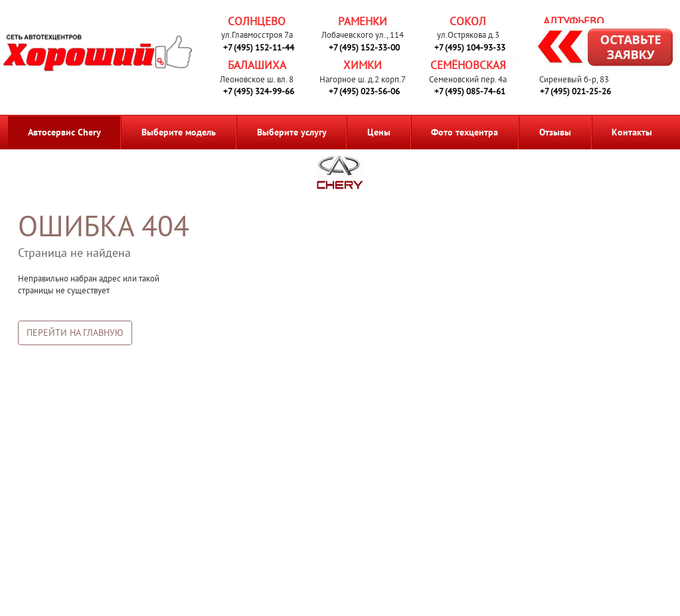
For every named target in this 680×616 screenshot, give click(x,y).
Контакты (632, 132)
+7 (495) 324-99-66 (259, 91)
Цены (379, 132)
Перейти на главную (75, 333)
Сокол (468, 21)
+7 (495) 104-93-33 (470, 47)
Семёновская (468, 65)
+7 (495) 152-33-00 (364, 47)
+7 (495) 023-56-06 (364, 91)
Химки (363, 65)
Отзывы (555, 132)
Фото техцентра (465, 132)
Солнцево (257, 21)
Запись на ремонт (595, 49)
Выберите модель (179, 132)
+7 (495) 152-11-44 (259, 47)
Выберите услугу (292, 132)
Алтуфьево (574, 21)
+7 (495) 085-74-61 (470, 91)
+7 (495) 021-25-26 (575, 91)
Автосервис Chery (64, 132)
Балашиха (257, 65)
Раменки (363, 21)
